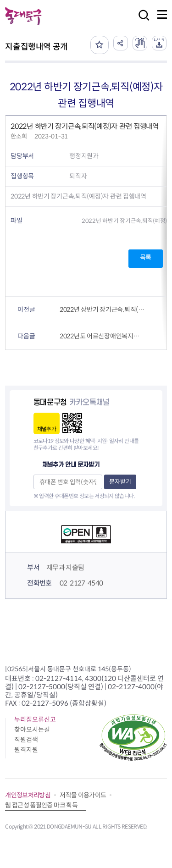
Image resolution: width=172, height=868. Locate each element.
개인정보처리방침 (28, 795)
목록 (146, 257)
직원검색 (26, 740)
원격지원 (26, 750)
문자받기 (120, 482)
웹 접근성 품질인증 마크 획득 (41, 805)
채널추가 (47, 429)
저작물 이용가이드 (83, 795)
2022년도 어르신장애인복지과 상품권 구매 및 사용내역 (102, 336)
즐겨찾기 (100, 45)
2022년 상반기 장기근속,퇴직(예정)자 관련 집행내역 (102, 310)
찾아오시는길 (32, 730)
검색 (141, 21)
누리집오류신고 (35, 719)
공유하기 (121, 43)
